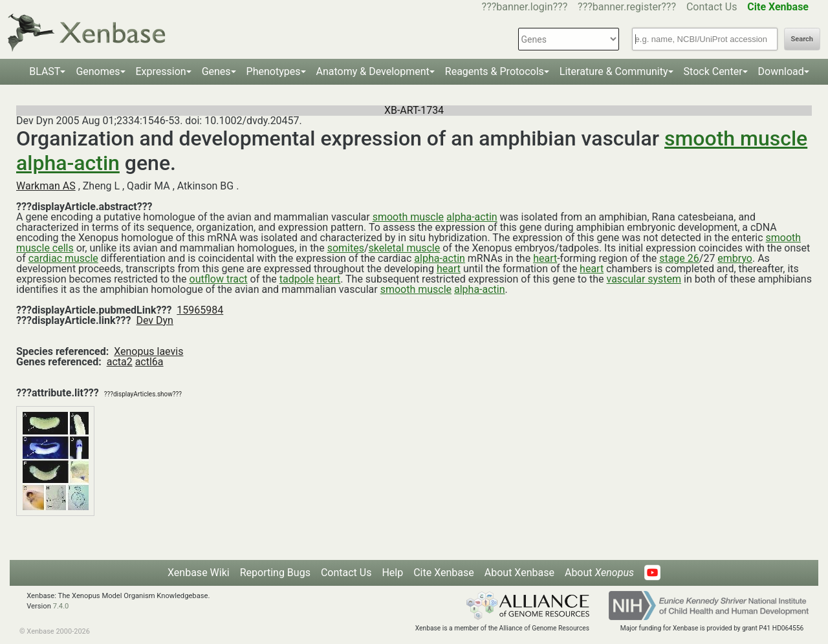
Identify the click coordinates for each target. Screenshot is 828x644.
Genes (216, 71)
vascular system (644, 279)
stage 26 (679, 258)
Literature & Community (614, 71)
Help (392, 573)
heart (545, 258)
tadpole (297, 279)
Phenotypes (274, 71)
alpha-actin (68, 163)
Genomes (98, 71)
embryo (735, 258)
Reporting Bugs (275, 573)
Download (781, 71)
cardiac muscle (63, 258)
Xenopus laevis (148, 351)
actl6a (149, 362)
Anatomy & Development (373, 71)
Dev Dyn (155, 320)
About (599, 573)
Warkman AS (46, 186)
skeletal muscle (405, 248)
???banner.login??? (525, 7)
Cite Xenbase (444, 573)
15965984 (200, 310)
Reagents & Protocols (495, 71)
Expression (161, 71)
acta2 (120, 362)
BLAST (45, 71)
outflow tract (219, 279)
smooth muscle (736, 138)
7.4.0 (61, 606)
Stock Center (713, 71)
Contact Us (712, 7)
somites (346, 248)
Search (802, 39)
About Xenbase (519, 573)
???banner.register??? (627, 7)
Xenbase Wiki (199, 573)
